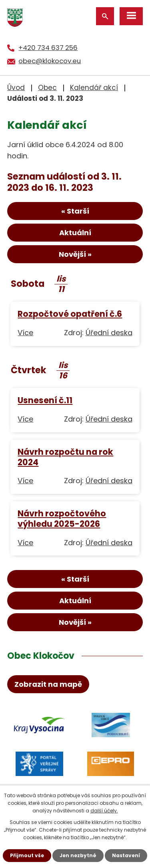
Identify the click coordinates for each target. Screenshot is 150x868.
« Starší (75, 211)
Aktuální (75, 233)
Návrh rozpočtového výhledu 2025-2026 (62, 519)
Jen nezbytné (78, 855)
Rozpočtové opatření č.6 (70, 314)
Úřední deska (109, 333)
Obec (47, 88)
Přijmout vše (27, 855)
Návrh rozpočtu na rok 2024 (65, 457)
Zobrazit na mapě (48, 684)
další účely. (104, 811)
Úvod (16, 88)
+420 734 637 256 (48, 48)
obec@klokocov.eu (50, 61)
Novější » (75, 254)
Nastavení (126, 855)
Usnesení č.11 (45, 400)
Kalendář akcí (94, 88)
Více (25, 333)
